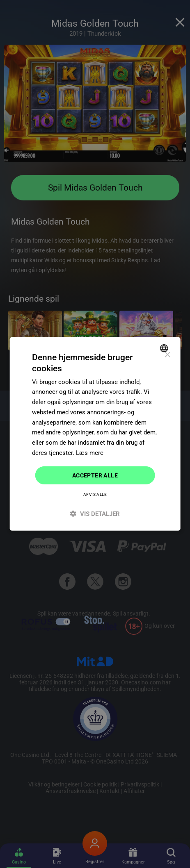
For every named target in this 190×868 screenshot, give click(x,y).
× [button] (167, 355)
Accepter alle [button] (95, 475)
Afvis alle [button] (95, 494)
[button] (95, 514)
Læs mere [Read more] (90, 453)
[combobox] (165, 348)
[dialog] (95, 434)
